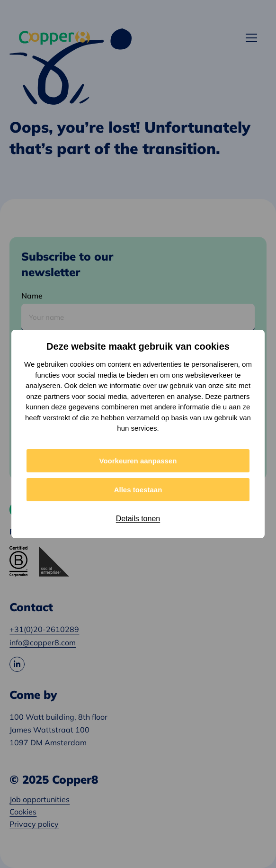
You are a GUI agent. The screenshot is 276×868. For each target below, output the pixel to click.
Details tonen (138, 519)
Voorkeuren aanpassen (138, 461)
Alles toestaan (138, 490)
